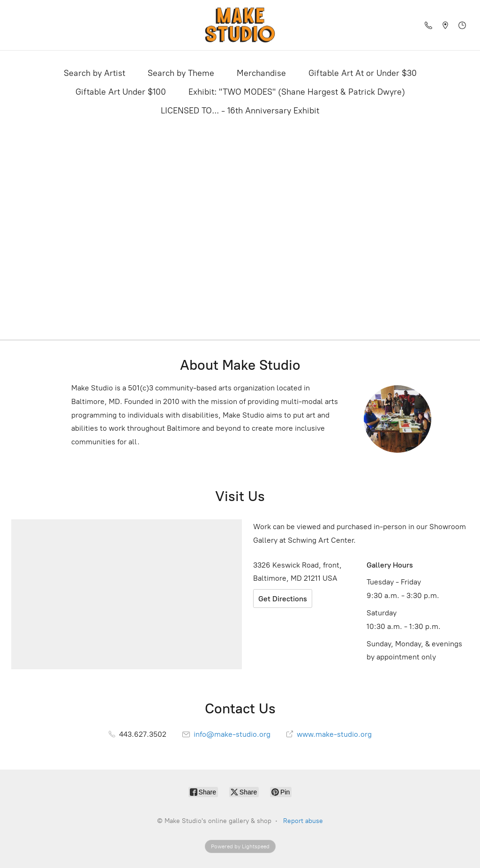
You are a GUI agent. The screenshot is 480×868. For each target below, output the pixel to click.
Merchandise (261, 73)
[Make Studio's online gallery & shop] (240, 25)
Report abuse (303, 821)
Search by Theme (181, 73)
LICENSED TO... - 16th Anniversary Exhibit (240, 111)
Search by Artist (94, 73)
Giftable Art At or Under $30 (363, 73)
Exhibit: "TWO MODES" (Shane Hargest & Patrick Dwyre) (297, 92)
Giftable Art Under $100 (121, 92)
